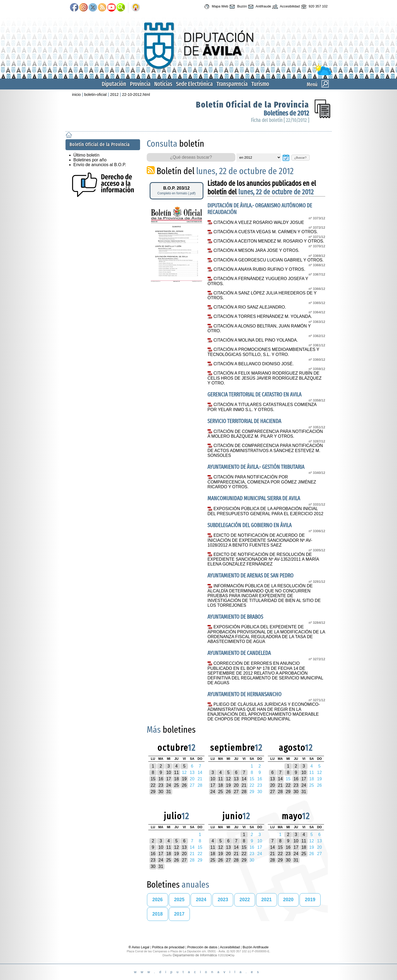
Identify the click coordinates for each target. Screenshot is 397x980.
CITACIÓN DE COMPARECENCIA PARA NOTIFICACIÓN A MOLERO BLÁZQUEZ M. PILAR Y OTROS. (265, 434)
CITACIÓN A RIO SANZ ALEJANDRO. (250, 307)
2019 (310, 900)
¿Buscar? (300, 158)
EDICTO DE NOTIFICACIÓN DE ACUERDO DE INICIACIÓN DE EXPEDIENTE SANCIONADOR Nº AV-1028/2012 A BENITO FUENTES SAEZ (260, 540)
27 (236, 792)
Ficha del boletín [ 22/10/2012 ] (280, 120)
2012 (114, 95)
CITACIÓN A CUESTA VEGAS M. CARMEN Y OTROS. (266, 232)
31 (169, 792)
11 (177, 772)
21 (244, 785)
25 (177, 785)
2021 (266, 900)
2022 (245, 900)
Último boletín (87, 155)
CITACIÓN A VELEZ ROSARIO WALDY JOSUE (259, 222)
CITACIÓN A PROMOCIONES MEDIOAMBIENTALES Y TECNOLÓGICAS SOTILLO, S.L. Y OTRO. (263, 352)
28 (244, 792)
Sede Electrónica (194, 84)
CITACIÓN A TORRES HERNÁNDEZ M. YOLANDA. (263, 316)
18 (177, 779)
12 (228, 779)
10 (169, 772)
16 (161, 779)
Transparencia (232, 84)
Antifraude (259, 7)
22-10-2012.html (136, 95)
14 (244, 779)
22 (153, 785)
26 (184, 785)
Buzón (238, 7)
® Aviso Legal (139, 947)
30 (161, 792)
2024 (201, 900)
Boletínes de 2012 (286, 113)
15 (153, 779)
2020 (288, 900)
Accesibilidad (285, 7)
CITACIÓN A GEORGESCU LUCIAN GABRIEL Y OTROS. (269, 260)
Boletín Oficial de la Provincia (253, 105)
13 (236, 779)
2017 (179, 914)
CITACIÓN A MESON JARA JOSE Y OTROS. (257, 250)
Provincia (140, 84)
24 (169, 785)
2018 (157, 914)
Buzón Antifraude (255, 947)
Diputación (114, 84)
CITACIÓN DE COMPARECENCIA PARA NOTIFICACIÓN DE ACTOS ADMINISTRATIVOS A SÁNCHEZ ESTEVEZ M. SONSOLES (265, 450)
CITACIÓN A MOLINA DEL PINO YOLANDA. (256, 340)
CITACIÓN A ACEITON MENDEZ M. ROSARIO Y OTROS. (269, 241)
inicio (77, 95)
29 (153, 792)
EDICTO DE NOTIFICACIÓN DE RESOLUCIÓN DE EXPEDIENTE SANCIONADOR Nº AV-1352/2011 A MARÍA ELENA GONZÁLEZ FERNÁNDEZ (263, 559)
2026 (157, 900)
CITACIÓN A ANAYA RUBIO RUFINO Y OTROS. (259, 269)
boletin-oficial (95, 95)
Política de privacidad (168, 947)
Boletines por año (90, 160)
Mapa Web (216, 7)
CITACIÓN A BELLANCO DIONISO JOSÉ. (254, 364)
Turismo (260, 84)
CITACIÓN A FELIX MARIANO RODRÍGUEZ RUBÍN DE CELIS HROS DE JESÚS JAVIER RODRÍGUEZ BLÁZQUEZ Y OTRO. (264, 378)
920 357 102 (314, 7)
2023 (223, 900)
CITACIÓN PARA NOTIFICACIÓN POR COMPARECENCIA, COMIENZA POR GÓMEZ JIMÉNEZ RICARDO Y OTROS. (262, 482)
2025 (179, 900)
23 (161, 785)
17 (169, 779)
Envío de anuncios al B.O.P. (100, 165)
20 (236, 785)
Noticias (163, 84)
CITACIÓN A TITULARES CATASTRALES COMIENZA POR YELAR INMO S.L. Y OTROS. (262, 407)
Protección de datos (202, 947)
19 (184, 779)
